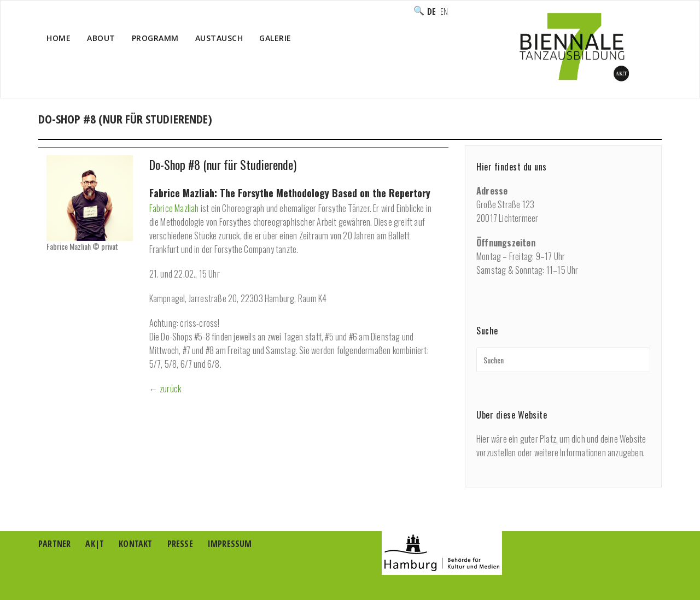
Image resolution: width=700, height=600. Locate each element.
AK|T (95, 544)
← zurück (165, 389)
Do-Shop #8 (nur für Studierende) (223, 164)
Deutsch (431, 11)
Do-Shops (503, 131)
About (101, 38)
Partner (54, 544)
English (444, 11)
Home (59, 38)
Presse (180, 544)
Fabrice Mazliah (174, 208)
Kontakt (135, 544)
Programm (155, 38)
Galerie (275, 38)
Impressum (230, 544)
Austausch (219, 38)
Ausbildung (450, 131)
